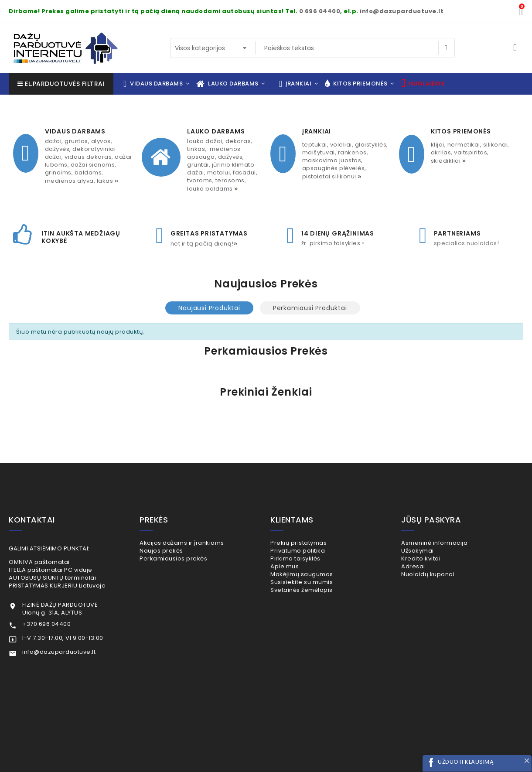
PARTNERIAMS (457, 233)
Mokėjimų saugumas (313, 589)
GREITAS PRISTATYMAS (209, 233)
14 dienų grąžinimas (338, 233)
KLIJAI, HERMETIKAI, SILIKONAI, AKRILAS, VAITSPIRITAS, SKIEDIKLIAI (470, 153)
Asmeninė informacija (446, 543)
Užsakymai (429, 555)
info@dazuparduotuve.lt (402, 11)
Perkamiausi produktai (310, 308)
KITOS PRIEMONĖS (461, 131)
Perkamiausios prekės (185, 566)
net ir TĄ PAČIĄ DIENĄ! (205, 244)
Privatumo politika (309, 555)
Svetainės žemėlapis (313, 612)
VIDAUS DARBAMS (75, 131)
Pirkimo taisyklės (307, 566)
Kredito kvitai (432, 566)
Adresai (424, 578)
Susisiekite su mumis (313, 601)
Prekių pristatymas (310, 543)
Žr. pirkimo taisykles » (333, 243)
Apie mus (296, 578)
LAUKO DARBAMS (216, 131)
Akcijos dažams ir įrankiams (193, 543)
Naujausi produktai (209, 308)
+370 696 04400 (46, 624)
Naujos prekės (172, 555)
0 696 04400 (320, 11)
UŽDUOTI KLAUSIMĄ (466, 762)
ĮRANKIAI (317, 131)
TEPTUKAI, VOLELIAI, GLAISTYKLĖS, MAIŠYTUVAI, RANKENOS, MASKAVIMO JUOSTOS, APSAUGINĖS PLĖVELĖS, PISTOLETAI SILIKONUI (345, 161)
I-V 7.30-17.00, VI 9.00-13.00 (63, 638)
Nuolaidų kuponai (439, 589)
